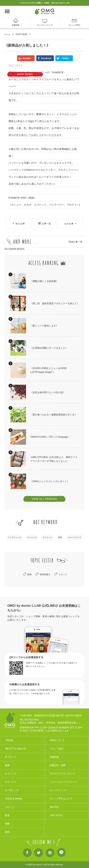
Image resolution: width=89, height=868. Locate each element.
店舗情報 (16, 25)
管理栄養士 (45, 574)
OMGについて (57, 740)
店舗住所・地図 (57, 765)
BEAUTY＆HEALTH (16, 749)
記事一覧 (46, 224)
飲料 (7, 832)
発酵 (7, 824)
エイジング (32, 537)
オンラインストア (45, 25)
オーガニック (12, 790)
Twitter (39, 853)
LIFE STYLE (56, 815)
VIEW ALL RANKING (44, 499)
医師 (30, 574)
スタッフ (63, 574)
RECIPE (54, 807)
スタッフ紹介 (57, 749)
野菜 (7, 815)
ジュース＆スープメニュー (63, 782)
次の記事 (69, 224)
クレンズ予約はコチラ (61, 799)
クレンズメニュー (58, 790)
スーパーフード (75, 537)
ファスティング (14, 537)
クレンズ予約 (74, 25)
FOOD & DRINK (14, 799)
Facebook (27, 853)
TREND (9, 740)
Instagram (50, 853)
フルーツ (10, 807)
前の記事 (20, 224)
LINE (61, 853)
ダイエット (47, 537)
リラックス (11, 782)
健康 (7, 765)
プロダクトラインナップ (62, 774)
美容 (60, 537)
